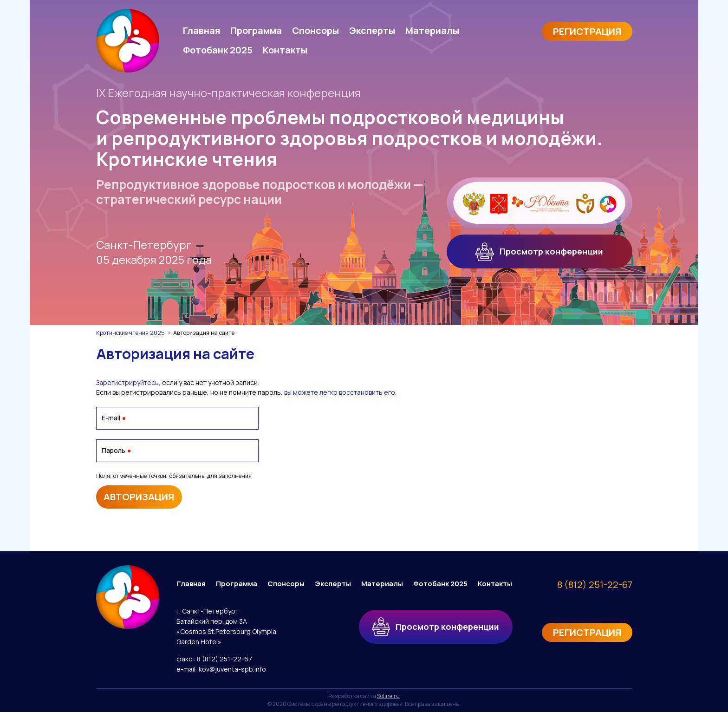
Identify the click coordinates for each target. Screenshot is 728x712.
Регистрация (587, 31)
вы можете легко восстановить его (340, 392)
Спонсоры (315, 30)
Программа (256, 30)
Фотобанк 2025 (218, 50)
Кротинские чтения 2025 (130, 333)
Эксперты (372, 30)
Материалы (432, 30)
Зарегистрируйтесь (127, 382)
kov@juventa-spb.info (232, 669)
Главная (201, 30)
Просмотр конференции (539, 252)
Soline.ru (388, 696)
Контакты (285, 50)
